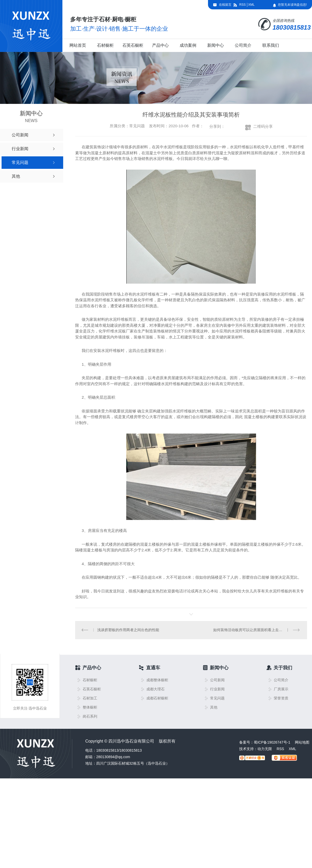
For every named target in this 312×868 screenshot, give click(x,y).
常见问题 (217, 699)
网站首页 (78, 45)
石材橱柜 (105, 45)
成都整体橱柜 (157, 680)
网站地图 (302, 743)
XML (251, 5)
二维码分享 (263, 126)
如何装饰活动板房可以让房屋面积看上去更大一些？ (255, 630)
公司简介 (243, 45)
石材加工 (90, 699)
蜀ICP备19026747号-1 (272, 743)
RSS (242, 5)
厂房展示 (281, 689)
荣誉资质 (281, 699)
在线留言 (225, 5)
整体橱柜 (90, 708)
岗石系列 (90, 717)
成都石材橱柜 (157, 699)
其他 (214, 708)
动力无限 (265, 749)
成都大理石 (155, 689)
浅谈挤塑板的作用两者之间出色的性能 (128, 630)
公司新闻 (217, 680)
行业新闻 (217, 689)
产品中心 (160, 45)
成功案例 (188, 45)
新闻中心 (216, 45)
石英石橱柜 (133, 45)
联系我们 (271, 45)
